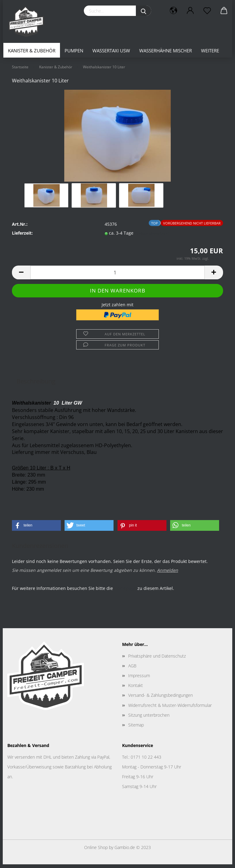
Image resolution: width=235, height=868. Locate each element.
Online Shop (96, 851)
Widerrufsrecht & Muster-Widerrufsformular (170, 709)
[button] (36, 529)
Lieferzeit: (22, 237)
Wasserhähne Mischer (166, 51)
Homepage (125, 592)
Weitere (210, 51)
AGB (132, 669)
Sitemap (136, 728)
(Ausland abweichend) (152, 237)
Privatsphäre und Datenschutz (157, 660)
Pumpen (74, 51)
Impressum (139, 679)
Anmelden (168, 574)
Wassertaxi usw (111, 51)
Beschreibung (36, 385)
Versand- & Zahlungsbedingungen (160, 699)
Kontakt (136, 689)
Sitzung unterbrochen (149, 719)
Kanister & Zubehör (32, 51)
